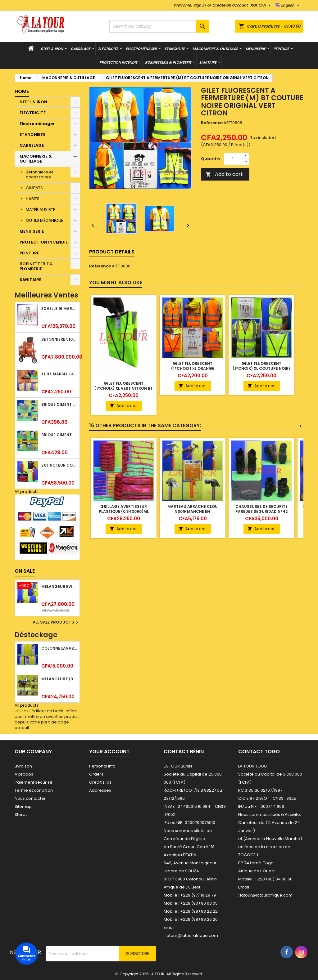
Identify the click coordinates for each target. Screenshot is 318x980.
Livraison (23, 766)
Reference (212, 123)
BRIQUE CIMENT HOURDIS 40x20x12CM (59, 404)
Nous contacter (30, 798)
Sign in (199, 5)
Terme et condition (34, 790)
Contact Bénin (184, 752)
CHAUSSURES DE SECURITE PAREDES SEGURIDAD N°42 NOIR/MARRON (261, 511)
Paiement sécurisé (34, 782)
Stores (21, 814)
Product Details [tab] (112, 252)
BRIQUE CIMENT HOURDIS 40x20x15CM (59, 435)
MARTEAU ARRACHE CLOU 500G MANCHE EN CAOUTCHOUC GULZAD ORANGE (193, 514)
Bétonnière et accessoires (39, 175)
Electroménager (141, 49)
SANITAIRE (208, 62)
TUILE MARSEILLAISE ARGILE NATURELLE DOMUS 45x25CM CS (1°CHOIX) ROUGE (59, 374)
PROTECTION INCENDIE (118, 62)
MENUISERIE (256, 49)
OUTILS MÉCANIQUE (45, 220)
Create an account (230, 5)
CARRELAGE (81, 49)
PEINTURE (281, 49)
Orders (96, 774)
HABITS (33, 199)
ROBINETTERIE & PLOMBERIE (168, 62)
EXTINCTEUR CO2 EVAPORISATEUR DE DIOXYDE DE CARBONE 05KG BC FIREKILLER (59, 465)
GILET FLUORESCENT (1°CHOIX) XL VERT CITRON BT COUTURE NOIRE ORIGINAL (124, 388)
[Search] (159, 26)
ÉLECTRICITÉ (108, 49)
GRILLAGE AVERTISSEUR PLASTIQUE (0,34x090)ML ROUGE (124, 511)
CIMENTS (34, 188)
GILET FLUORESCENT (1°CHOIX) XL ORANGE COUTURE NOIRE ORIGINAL (193, 368)
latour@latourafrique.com (266, 895)
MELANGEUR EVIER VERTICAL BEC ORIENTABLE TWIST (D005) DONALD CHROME (59, 586)
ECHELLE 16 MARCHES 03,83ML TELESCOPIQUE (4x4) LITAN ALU (59, 309)
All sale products (56, 622)
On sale (25, 571)
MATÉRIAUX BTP (41, 210)
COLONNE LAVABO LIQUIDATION (59, 648)
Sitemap (23, 806)
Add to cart (224, 174)
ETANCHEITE (175, 49)
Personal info (102, 766)
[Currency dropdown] (261, 5)
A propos (24, 774)
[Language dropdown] (288, 5)
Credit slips (100, 782)
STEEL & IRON (52, 49)
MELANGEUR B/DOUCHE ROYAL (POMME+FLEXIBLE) (59, 679)
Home (22, 91)
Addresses (100, 790)
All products (27, 492)
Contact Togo (259, 752)
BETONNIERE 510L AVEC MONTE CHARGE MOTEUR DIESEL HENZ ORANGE (59, 339)
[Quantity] (233, 159)
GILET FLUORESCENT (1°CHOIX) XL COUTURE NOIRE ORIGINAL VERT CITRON (262, 368)
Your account (109, 752)
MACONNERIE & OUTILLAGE (215, 49)
